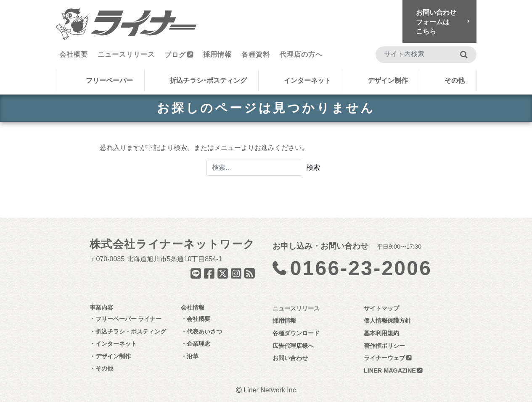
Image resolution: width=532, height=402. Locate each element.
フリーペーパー (109, 80)
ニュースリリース (126, 54)
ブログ (175, 55)
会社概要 (74, 54)
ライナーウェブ (384, 358)
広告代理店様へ (293, 346)
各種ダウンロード (296, 333)
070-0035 (111, 259)
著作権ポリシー (384, 346)
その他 (455, 80)
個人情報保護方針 (387, 321)
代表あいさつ (204, 331)
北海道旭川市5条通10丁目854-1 (175, 259)
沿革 (193, 356)
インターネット (307, 80)
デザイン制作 (388, 80)
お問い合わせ (290, 358)
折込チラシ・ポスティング (131, 331)
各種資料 (256, 54)
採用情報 (217, 54)
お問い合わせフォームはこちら (436, 22)
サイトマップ (381, 308)
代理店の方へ (301, 54)
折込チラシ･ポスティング (208, 80)
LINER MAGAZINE (390, 370)
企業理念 (199, 344)
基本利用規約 (381, 333)
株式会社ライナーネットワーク (172, 244)
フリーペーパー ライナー (129, 319)
